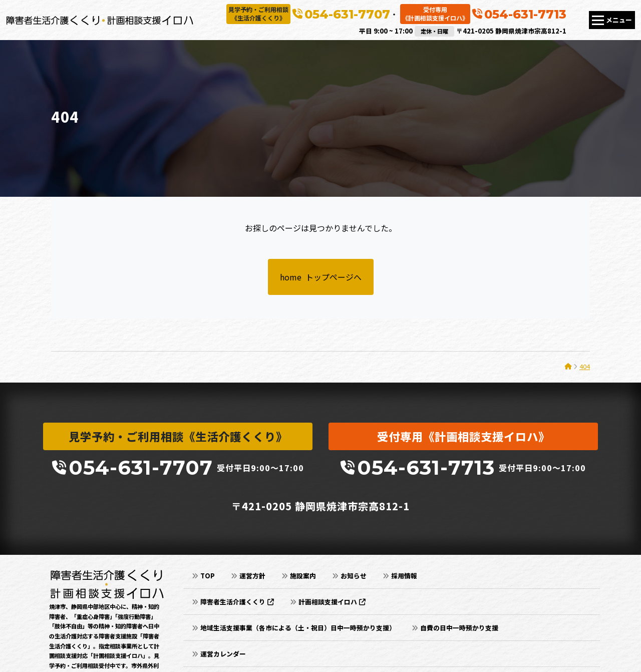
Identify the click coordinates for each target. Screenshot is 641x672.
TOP (208, 576)
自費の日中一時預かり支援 (459, 628)
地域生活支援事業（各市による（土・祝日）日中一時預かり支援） (298, 628)
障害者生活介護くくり (237, 602)
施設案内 (303, 576)
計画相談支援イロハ (332, 602)
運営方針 (252, 576)
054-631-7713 (525, 14)
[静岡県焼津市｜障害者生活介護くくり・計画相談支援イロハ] (100, 20)
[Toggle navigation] (612, 20)
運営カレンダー (223, 654)
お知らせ (354, 576)
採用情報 (404, 576)
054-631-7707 (347, 14)
